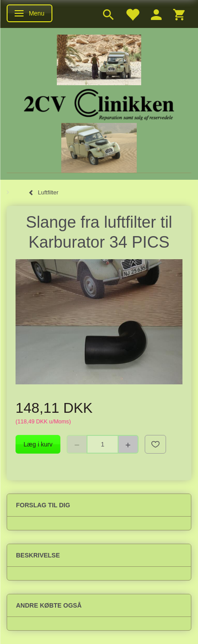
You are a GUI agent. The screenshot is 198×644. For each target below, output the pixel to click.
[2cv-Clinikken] (99, 103)
